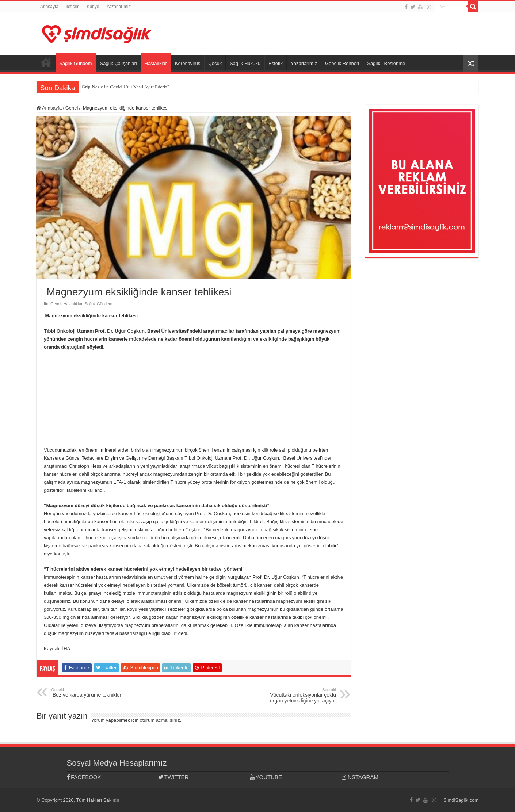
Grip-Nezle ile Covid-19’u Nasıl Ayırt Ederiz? (125, 87)
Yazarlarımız (118, 7)
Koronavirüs (188, 63)
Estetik (276, 63)
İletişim (73, 7)
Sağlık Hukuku (245, 63)
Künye (93, 7)
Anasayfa (49, 7)
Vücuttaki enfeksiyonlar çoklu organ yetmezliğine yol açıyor (299, 696)
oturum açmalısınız (160, 720)
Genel (72, 108)
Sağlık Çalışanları (119, 63)
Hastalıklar (156, 63)
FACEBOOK (84, 777)
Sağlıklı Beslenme (386, 63)
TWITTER (173, 777)
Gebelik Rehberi (342, 63)
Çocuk (215, 63)
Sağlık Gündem (76, 63)
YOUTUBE (266, 777)
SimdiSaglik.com (461, 800)
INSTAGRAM (360, 777)
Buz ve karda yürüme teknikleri (89, 693)
